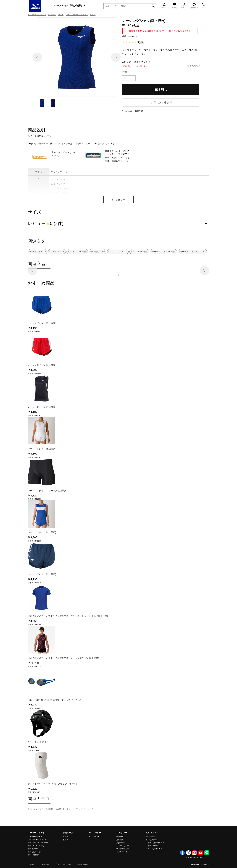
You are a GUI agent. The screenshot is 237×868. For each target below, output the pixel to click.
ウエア (61, 15)
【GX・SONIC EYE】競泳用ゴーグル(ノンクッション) (55, 716)
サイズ (35, 228)
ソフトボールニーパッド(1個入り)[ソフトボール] (52, 800)
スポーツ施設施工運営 (155, 859)
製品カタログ (33, 865)
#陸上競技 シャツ (98, 268)
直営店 (66, 853)
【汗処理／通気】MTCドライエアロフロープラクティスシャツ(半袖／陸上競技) (68, 632)
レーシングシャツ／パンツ (77, 15)
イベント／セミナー (154, 865)
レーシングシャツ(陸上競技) (42, 423)
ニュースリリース (124, 862)
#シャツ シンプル (57, 268)
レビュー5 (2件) (46, 240)
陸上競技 (52, 15)
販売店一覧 (68, 849)
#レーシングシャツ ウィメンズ (192, 268)
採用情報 (120, 856)
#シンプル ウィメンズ (118, 268)
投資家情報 (121, 859)
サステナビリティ (124, 865)
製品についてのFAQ (36, 862)
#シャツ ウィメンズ (38, 268)
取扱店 (66, 856)
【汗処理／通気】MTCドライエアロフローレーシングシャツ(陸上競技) (63, 674)
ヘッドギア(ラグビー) (39, 758)
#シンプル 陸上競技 (139, 268)
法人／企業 (151, 853)
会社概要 (120, 853)
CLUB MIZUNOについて (38, 856)
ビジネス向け (152, 849)
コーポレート (123, 849)
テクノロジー (95, 849)
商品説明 (37, 146)
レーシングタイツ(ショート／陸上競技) (48, 507)
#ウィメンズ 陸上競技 (77, 268)
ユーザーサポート (36, 849)
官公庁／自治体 (152, 856)
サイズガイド (193, 82)
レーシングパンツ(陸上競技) (42, 339)
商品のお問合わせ (133, 127)
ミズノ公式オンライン (37, 15)
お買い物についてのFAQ (38, 859)
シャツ (93, 15)
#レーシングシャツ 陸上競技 (163, 268)
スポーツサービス (153, 862)
